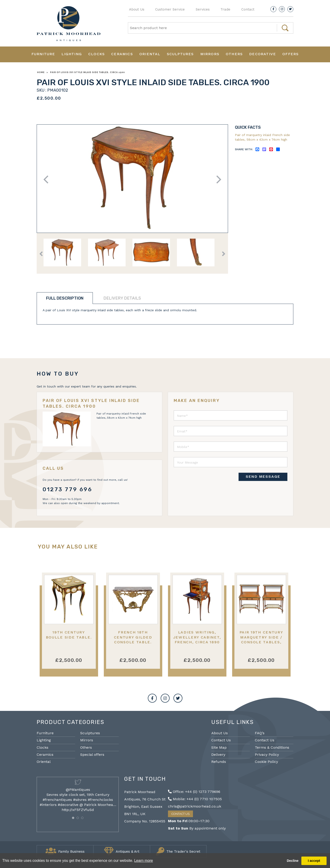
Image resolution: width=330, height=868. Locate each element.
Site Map (219, 747)
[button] (73, 818)
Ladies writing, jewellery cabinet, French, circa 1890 (197, 637)
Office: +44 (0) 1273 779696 (194, 792)
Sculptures (180, 54)
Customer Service (170, 9)
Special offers (92, 755)
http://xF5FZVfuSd (78, 810)
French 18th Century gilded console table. (133, 637)
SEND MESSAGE (263, 476)
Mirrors (210, 54)
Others (234, 54)
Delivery (218, 755)
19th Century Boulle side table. (69, 635)
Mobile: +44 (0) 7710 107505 (195, 799)
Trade (225, 9)
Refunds (219, 762)
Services (203, 9)
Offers (290, 54)
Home (41, 72)
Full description (65, 298)
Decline (293, 861)
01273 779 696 (67, 489)
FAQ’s (260, 733)
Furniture (43, 54)
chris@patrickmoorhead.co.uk (195, 806)
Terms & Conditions (272, 747)
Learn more (143, 861)
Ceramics (122, 54)
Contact (248, 9)
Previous (48, 179)
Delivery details (122, 298)
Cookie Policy (266, 762)
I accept (314, 861)
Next (217, 179)
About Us (137, 9)
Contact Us (221, 740)
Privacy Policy (267, 755)
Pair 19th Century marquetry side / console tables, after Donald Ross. (261, 640)
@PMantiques (78, 790)
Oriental (150, 54)
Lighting (72, 54)
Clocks (96, 54)
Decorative (263, 54)
